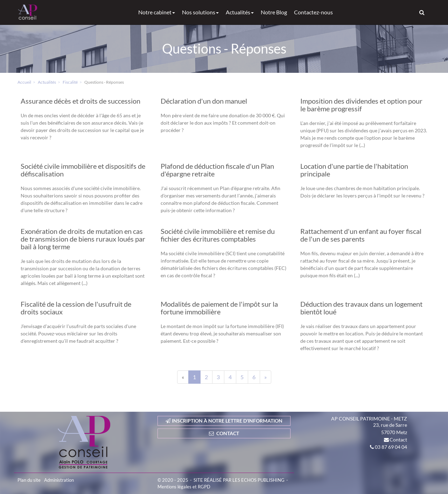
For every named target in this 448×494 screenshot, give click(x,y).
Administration (59, 480)
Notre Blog (274, 12)
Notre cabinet (157, 12)
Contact (398, 440)
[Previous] (183, 377)
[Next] (265, 377)
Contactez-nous (313, 12)
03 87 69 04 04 (391, 447)
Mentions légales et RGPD (184, 487)
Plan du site (29, 480)
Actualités (240, 12)
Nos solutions (200, 12)
